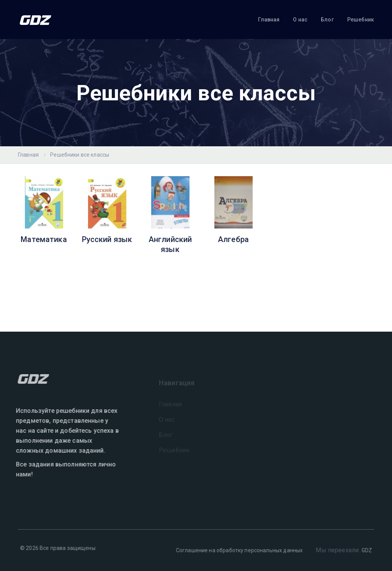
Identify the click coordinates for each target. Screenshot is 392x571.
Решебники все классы (80, 155)
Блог (327, 20)
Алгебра (233, 239)
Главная (269, 20)
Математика (44, 239)
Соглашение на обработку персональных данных (237, 550)
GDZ (365, 550)
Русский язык (107, 239)
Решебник (361, 20)
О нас (300, 20)
